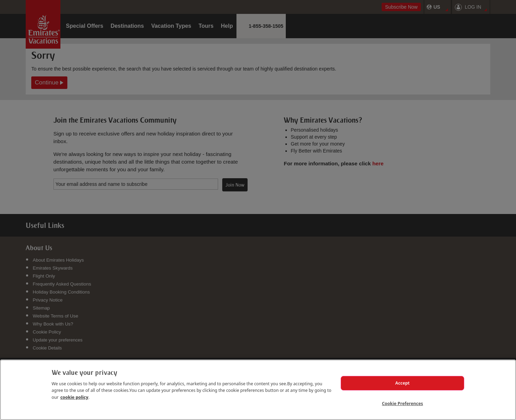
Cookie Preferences (402, 402)
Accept (402, 380)
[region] (258, 388)
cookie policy (74, 393)
